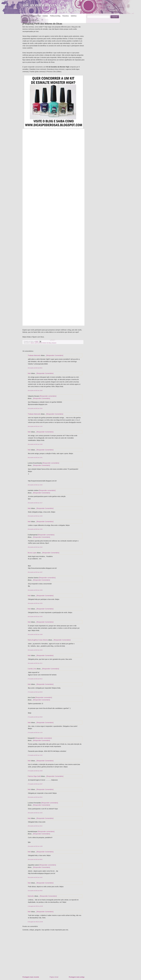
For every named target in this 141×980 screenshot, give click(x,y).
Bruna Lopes (32, 553)
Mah (29, 373)
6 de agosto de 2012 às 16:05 (35, 922)
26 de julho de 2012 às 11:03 (35, 426)
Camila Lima (32, 669)
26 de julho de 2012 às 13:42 (35, 547)
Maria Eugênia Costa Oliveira (38, 640)
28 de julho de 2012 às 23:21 (35, 826)
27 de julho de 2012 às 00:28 (35, 692)
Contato (45, 16)
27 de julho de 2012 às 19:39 (35, 771)
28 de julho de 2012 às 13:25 (35, 813)
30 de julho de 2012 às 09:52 (35, 859)
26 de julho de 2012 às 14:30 (35, 590)
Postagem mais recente (31, 977)
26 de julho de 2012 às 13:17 (35, 503)
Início (25, 16)
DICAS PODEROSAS (40, 5)
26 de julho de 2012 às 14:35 (35, 603)
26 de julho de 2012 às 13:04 (35, 485)
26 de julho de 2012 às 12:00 (35, 444)
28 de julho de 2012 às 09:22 (35, 797)
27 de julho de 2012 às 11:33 (35, 733)
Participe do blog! (35, 16)
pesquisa (54, 343)
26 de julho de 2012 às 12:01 (35, 458)
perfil (36, 343)
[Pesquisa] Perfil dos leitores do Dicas (42, 24)
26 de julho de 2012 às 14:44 (35, 650)
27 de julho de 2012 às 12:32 (35, 755)
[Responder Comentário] (55, 355)
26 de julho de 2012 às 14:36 (35, 634)
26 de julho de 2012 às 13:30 (35, 516)
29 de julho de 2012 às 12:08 (35, 846)
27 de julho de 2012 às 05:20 (35, 717)
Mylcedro (31, 896)
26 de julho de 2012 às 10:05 (35, 390)
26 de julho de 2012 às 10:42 (35, 408)
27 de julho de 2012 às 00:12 (35, 679)
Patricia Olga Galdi (34, 776)
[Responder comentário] (48, 396)
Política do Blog (55, 16)
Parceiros (66, 16)
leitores (33, 343)
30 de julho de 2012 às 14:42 (35, 877)
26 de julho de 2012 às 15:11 (35, 663)
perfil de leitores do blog (45, 343)
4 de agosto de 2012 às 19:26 (35, 906)
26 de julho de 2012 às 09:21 (35, 368)
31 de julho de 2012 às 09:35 (35, 891)
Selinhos (74, 16)
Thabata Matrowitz (34, 355)
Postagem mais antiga (77, 977)
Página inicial (54, 977)
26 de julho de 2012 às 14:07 (35, 572)
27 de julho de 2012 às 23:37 (35, 784)
